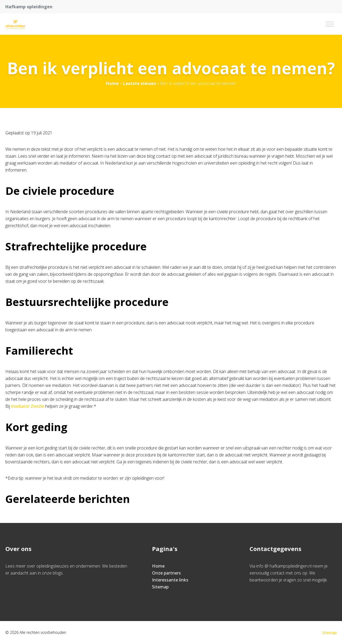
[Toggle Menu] (330, 24)
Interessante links (170, 580)
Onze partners (166, 573)
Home (112, 83)
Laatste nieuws (139, 83)
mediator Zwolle (28, 406)
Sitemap (160, 587)
